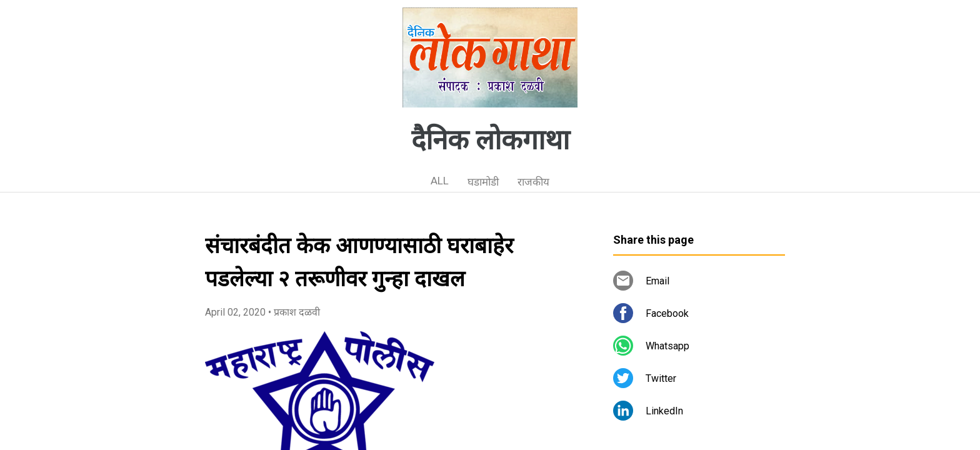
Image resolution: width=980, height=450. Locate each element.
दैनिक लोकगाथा (490, 140)
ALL (440, 181)
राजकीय (533, 182)
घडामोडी (483, 182)
